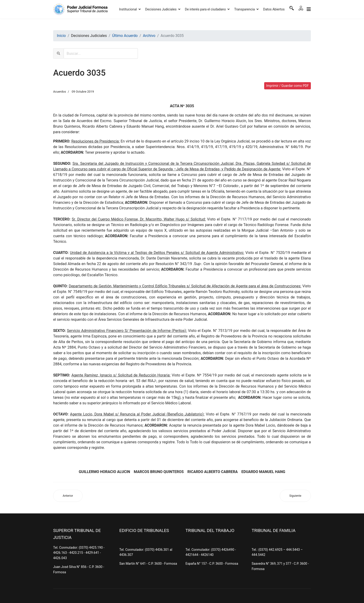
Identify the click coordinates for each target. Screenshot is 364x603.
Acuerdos (60, 92)
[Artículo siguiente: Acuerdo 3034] (295, 496)
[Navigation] (309, 9)
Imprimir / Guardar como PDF (288, 86)
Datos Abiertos (274, 9)
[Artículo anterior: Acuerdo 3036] (68, 496)
